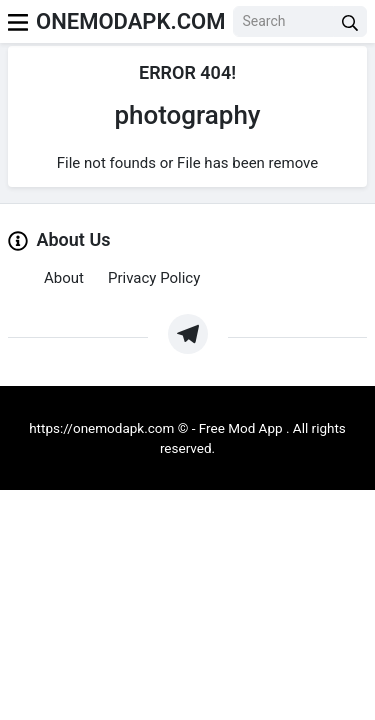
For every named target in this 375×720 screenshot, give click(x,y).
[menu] (18, 21)
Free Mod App (241, 428)
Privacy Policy (154, 278)
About (64, 278)
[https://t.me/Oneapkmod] (188, 334)
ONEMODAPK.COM (130, 21)
